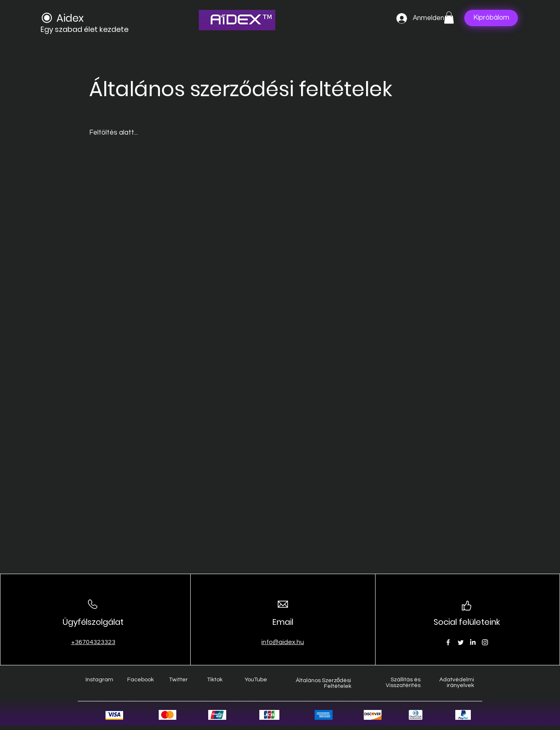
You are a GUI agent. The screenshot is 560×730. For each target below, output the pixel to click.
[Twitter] (460, 642)
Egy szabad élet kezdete (84, 29)
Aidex (70, 18)
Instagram (99, 680)
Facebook (141, 680)
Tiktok (215, 680)
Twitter (178, 680)
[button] (449, 18)
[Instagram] (485, 642)
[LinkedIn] (473, 642)
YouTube (256, 680)
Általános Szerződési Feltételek (324, 683)
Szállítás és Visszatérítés (403, 683)
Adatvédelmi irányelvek (457, 683)
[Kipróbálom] (491, 18)
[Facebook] (448, 642)
